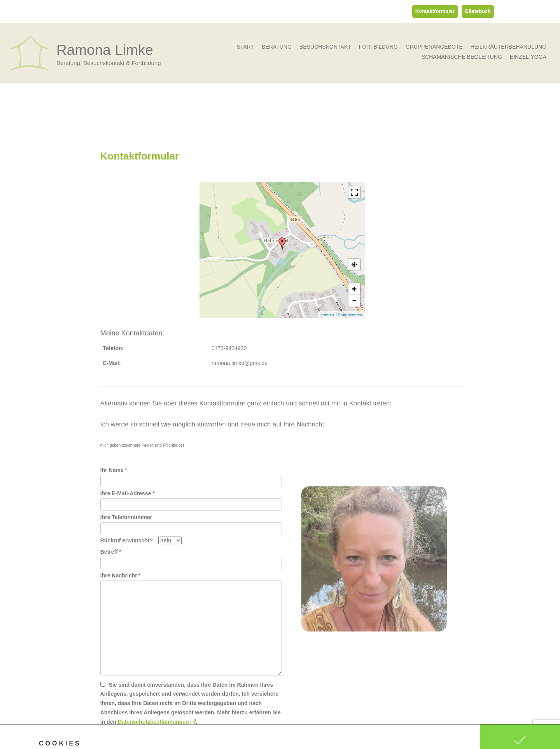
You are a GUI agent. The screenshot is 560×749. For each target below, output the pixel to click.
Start (245, 47)
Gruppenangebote (434, 47)
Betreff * (191, 557)
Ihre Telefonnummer (191, 523)
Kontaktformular (435, 11)
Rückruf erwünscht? (141, 540)
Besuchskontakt (325, 47)
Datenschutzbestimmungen (157, 722)
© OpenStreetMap (350, 315)
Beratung (277, 47)
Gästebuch (478, 11)
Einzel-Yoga (528, 57)
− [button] (354, 301)
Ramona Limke (105, 50)
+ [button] (354, 289)
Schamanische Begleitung (462, 57)
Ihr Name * (191, 475)
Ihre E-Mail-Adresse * (191, 499)
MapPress (327, 315)
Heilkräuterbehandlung (508, 47)
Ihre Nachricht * (191, 580)
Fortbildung (378, 47)
